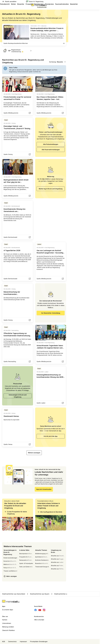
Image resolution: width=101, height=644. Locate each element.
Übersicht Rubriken (8, 630)
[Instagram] (44, 610)
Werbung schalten (8, 627)
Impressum (23, 642)
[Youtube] (40, 610)
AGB (4, 642)
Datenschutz (12, 642)
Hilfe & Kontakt (39, 620)
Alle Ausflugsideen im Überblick (50, 512)
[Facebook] (36, 610)
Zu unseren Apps (8, 610)
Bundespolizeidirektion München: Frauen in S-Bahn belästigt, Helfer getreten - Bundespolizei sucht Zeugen (47, 31)
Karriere (5, 620)
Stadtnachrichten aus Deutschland (14, 594)
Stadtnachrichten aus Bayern (38, 594)
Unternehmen (7, 623)
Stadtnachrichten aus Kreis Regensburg (66, 594)
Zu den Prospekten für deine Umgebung (16, 513)
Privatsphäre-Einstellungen (39, 642)
